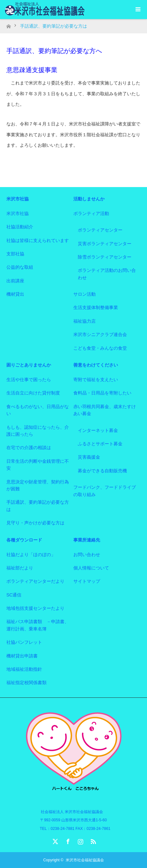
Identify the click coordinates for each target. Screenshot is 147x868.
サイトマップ (87, 581)
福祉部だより (20, 568)
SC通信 (14, 595)
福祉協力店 (85, 321)
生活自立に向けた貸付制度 (33, 393)
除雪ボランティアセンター (105, 257)
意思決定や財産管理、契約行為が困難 (38, 485)
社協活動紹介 (20, 227)
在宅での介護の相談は (29, 447)
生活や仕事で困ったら (29, 380)
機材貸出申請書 (22, 656)
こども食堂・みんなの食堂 (100, 348)
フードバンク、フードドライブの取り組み (105, 491)
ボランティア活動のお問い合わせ (107, 274)
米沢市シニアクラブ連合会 (100, 334)
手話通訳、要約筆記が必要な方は (38, 506)
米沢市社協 (18, 213)
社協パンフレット (24, 642)
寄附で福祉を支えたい (96, 380)
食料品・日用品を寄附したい (102, 393)
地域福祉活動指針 (24, 669)
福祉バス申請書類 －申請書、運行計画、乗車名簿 (38, 625)
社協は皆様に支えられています (38, 240)
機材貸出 (15, 294)
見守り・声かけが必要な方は (35, 523)
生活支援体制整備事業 (96, 307)
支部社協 (15, 254)
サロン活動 (85, 294)
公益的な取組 (20, 267)
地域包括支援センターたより (35, 608)
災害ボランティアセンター (105, 244)
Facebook (67, 840)
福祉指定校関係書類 (26, 683)
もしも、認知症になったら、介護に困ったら (38, 431)
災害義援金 (89, 457)
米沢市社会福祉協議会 (85, 860)
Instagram (80, 840)
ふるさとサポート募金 (100, 444)
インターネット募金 (98, 430)
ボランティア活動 (91, 213)
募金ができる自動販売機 (102, 471)
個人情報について (91, 568)
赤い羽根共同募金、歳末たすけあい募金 (105, 410)
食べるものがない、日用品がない (38, 410)
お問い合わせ (87, 555)
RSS (92, 840)
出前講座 (15, 281)
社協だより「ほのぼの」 (31, 555)
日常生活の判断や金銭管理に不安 (38, 465)
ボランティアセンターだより (35, 581)
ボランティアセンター (100, 230)
